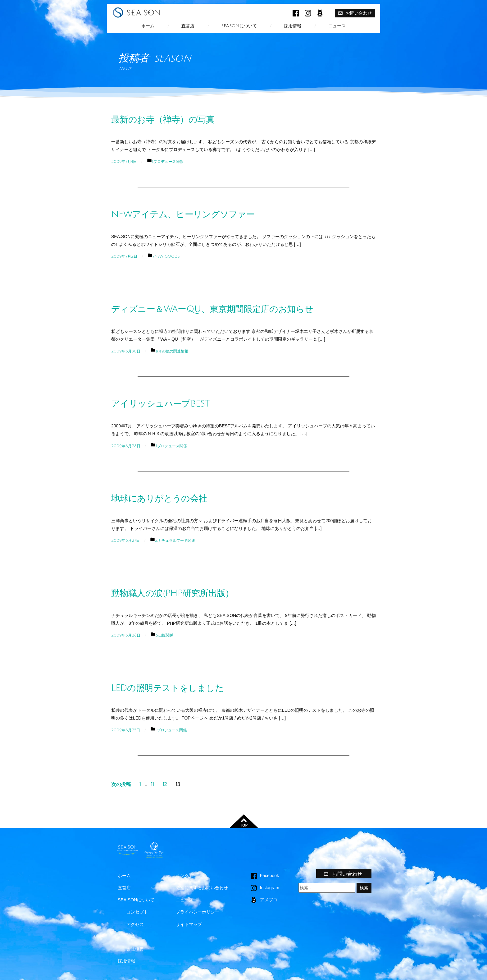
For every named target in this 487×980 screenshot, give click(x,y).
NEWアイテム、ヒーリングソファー (183, 214)
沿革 (131, 936)
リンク (182, 876)
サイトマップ (189, 924)
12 (165, 784)
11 (152, 784)
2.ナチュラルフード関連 (175, 541)
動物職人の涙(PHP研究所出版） (173, 593)
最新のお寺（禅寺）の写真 (163, 120)
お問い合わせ (355, 13)
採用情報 (293, 26)
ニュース (337, 26)
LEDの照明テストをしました (167, 688)
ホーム (148, 26)
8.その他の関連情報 (172, 351)
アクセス (135, 924)
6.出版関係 (164, 635)
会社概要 (135, 949)
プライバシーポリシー (198, 912)
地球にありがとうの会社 (159, 499)
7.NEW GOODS (166, 256)
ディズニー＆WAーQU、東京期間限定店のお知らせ (212, 309)
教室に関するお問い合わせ (202, 888)
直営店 (188, 26)
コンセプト (137, 912)
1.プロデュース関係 (168, 162)
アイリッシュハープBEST (160, 404)
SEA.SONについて (239, 26)
